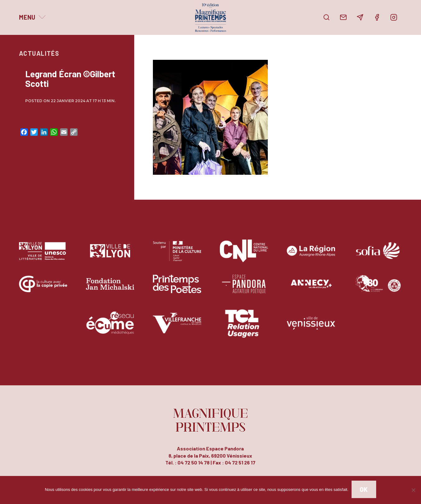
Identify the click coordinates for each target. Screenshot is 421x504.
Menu (27, 17)
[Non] (413, 490)
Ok (364, 489)
